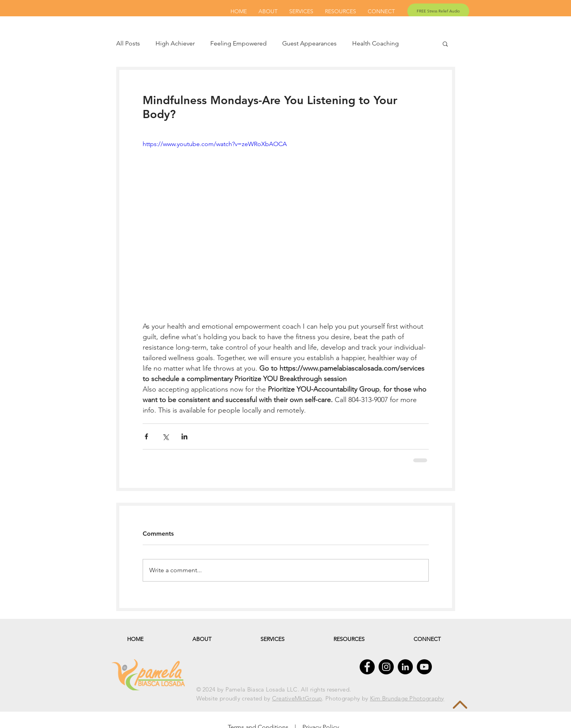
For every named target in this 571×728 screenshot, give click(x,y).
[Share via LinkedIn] (184, 436)
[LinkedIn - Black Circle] (405, 667)
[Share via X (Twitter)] (165, 436)
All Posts (128, 43)
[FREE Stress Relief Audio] (438, 11)
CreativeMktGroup (297, 698)
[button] (445, 44)
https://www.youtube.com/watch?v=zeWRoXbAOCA (215, 144)
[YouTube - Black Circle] (424, 667)
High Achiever (175, 43)
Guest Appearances (309, 43)
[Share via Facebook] (146, 436)
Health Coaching (375, 43)
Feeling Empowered (238, 43)
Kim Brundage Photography (407, 698)
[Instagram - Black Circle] (386, 667)
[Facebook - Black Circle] (367, 667)
